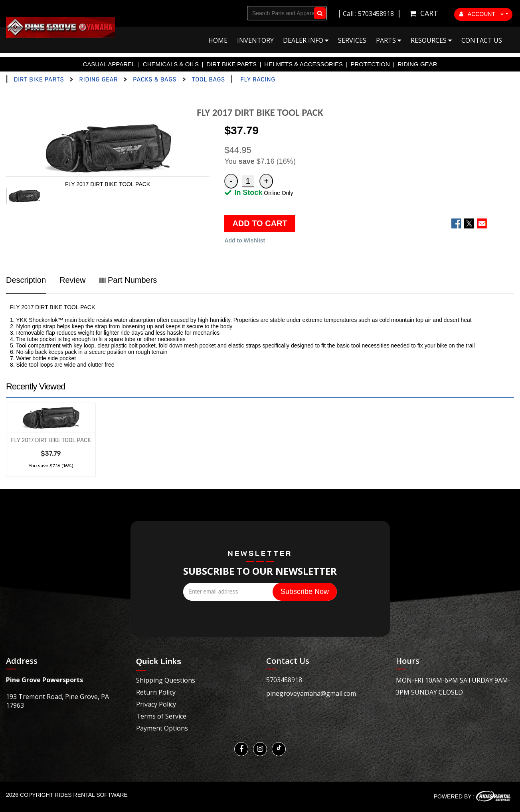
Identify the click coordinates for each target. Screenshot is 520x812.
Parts (389, 40)
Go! (318, 13)
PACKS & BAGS (155, 80)
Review (73, 280)
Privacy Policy (156, 704)
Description (26, 280)
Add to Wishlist (245, 240)
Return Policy (156, 692)
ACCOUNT (482, 14)
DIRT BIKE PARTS (231, 64)
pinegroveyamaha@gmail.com (311, 693)
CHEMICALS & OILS (171, 64)
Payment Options (162, 728)
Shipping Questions (166, 680)
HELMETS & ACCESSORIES (303, 64)
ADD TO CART (260, 223)
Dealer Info (306, 40)
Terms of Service (161, 716)
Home (218, 40)
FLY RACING (258, 80)
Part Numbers (128, 280)
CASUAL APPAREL (109, 64)
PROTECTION (370, 64)
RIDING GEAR (417, 64)
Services (352, 40)
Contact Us (482, 40)
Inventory (255, 40)
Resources (431, 40)
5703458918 (284, 680)
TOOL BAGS (209, 80)
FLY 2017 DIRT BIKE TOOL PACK (51, 440)
